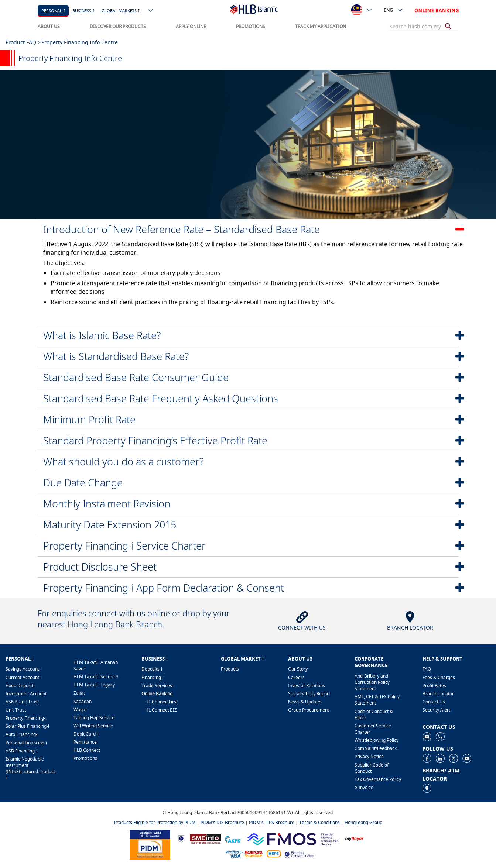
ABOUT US (49, 26)
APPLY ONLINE (191, 26)
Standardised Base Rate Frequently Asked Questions (161, 398)
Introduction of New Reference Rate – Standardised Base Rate (182, 229)
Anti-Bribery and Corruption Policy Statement (372, 682)
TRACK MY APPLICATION (321, 26)
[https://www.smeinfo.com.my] (205, 838)
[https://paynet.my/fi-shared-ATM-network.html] (274, 854)
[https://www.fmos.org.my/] (293, 838)
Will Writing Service (93, 726)
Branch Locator (438, 694)
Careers (296, 677)
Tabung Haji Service (94, 718)
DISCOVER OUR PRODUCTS (118, 26)
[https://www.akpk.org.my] (233, 838)
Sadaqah (83, 701)
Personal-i (53, 11)
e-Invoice (364, 787)
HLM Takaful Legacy (94, 685)
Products (230, 669)
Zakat (79, 693)
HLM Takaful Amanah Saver (96, 665)
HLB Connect (87, 750)
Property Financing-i (26, 718)
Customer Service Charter (373, 729)
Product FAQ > (23, 42)
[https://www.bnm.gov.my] (181, 838)
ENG (394, 10)
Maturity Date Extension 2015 (110, 525)
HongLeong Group (363, 822)
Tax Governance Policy (378, 779)
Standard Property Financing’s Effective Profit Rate (155, 440)
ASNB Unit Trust (22, 702)
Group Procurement (309, 710)
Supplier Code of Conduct (372, 768)
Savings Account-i (24, 669)
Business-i (83, 11)
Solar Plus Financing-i (27, 726)
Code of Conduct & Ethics (374, 714)
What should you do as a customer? (123, 461)
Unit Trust (16, 710)
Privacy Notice (369, 756)
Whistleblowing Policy (377, 740)
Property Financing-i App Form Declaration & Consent (164, 588)
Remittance (85, 742)
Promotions (85, 758)
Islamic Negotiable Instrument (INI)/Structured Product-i (31, 768)
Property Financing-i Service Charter (124, 546)
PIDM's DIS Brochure (222, 822)
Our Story (298, 669)
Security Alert (436, 710)
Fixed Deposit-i (21, 686)
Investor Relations (307, 686)
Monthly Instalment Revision (107, 504)
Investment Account (26, 694)
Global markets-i (121, 11)
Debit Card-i (86, 734)
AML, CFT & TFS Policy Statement (377, 700)
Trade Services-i (158, 686)
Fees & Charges (439, 677)
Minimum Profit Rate (89, 419)
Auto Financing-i (22, 734)
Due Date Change (83, 483)
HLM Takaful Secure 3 (96, 677)
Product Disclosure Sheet (100, 567)
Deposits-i (152, 669)
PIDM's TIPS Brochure (272, 822)
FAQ (427, 669)
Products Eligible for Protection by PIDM (155, 822)
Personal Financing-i (26, 743)
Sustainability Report (309, 694)
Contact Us (434, 702)
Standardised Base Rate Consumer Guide (136, 377)
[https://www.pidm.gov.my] (150, 844)
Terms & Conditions (319, 822)
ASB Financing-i (21, 751)
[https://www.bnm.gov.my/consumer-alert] (299, 854)
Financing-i (153, 677)
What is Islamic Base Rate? (102, 335)
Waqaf (80, 709)
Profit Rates (434, 686)
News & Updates (305, 702)
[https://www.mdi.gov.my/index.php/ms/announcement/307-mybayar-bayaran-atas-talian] (354, 838)
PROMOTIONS (251, 26)
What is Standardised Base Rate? (116, 356)
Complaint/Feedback (376, 748)
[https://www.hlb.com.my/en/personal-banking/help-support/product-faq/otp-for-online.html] (244, 854)
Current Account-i (24, 677)
